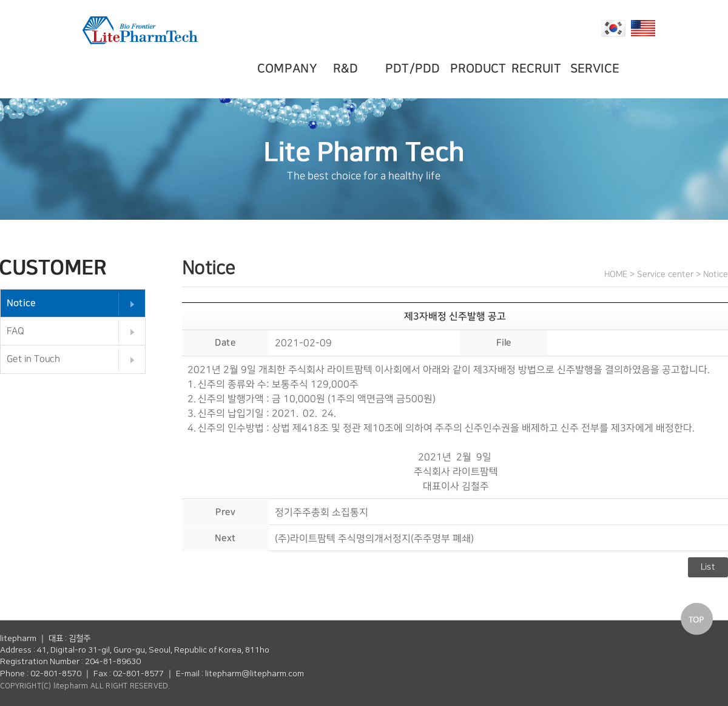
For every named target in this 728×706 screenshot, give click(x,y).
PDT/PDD (414, 69)
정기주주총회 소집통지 (322, 512)
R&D (348, 69)
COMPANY (287, 69)
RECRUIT (538, 69)
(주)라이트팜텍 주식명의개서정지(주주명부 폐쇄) (374, 538)
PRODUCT (480, 69)
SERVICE (597, 69)
